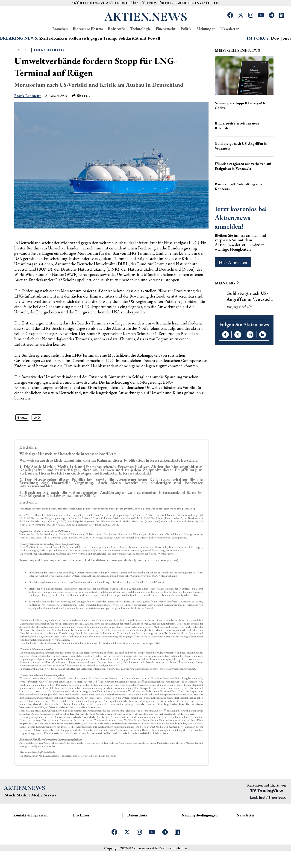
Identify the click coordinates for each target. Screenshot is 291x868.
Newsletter (230, 29)
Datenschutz (137, 832)
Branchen (60, 29)
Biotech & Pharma (88, 29)
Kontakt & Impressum (31, 832)
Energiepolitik (49, 67)
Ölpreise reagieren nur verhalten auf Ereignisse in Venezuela (243, 183)
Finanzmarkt (166, 29)
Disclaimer (81, 832)
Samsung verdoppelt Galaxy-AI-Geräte (240, 122)
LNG (37, 434)
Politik (186, 29)
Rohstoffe (116, 29)
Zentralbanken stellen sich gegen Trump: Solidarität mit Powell (100, 55)
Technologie (140, 29)
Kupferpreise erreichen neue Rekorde (237, 142)
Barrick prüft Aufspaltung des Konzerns (238, 203)
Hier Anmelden (233, 279)
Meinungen (206, 29)
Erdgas (22, 434)
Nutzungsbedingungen (200, 832)
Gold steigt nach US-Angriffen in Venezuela (241, 162)
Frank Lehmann (28, 112)
